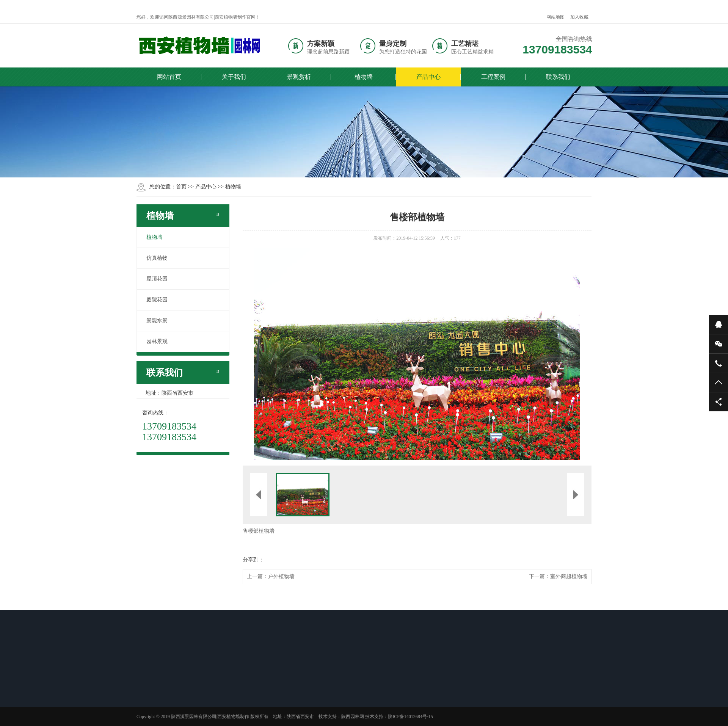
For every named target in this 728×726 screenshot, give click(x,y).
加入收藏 (579, 17)
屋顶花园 (157, 279)
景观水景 (157, 321)
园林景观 (157, 341)
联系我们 (558, 77)
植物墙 (364, 77)
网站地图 (555, 17)
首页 (181, 187)
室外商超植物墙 (569, 576)
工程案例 (493, 77)
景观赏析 (299, 77)
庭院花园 (157, 300)
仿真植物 (157, 258)
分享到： (253, 560)
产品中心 (428, 77)
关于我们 (234, 77)
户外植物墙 (281, 576)
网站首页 (169, 77)
